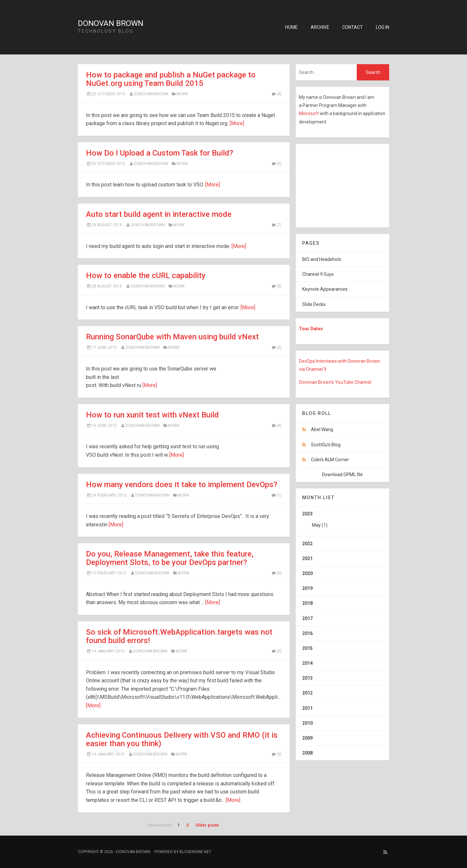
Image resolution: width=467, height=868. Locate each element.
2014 (307, 663)
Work (182, 94)
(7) (276, 225)
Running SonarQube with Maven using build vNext (172, 337)
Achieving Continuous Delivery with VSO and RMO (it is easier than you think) (182, 739)
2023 (342, 522)
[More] (237, 123)
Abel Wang (322, 429)
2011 (307, 708)
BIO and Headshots (322, 259)
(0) (276, 347)
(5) (276, 164)
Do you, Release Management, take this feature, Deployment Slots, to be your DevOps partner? (170, 558)
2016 (307, 633)
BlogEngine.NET (195, 852)
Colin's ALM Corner (330, 460)
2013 (307, 678)
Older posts (207, 825)
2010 (307, 723)
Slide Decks (314, 304)
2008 (307, 753)
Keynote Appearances (325, 289)
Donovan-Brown (151, 94)
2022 (307, 544)
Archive (320, 27)
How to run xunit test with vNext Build (152, 415)
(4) (276, 94)
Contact (353, 27)
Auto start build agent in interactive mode (159, 214)
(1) (276, 495)
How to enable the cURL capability (146, 276)
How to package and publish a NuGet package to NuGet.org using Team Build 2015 (171, 79)
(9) (276, 426)
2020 (307, 573)
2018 (307, 603)
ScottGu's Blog (326, 445)
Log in (383, 27)
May (316, 525)
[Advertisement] (336, 184)
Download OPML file (342, 475)
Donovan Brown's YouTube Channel (335, 382)
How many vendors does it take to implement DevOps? (182, 485)
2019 (307, 588)
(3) (276, 286)
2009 (307, 738)
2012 (307, 693)
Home (291, 27)
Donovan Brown (111, 23)
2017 (307, 618)
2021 (307, 558)
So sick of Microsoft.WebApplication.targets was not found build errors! (179, 636)
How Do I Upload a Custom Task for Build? (160, 153)
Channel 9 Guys (318, 274)
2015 (307, 648)
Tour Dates (311, 329)
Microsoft (309, 113)
